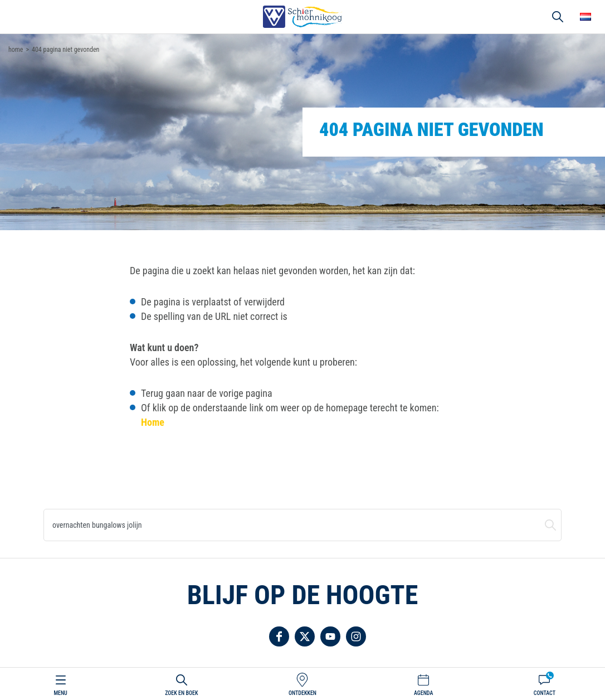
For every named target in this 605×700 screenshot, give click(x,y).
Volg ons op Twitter (305, 636)
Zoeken (550, 525)
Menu (60, 693)
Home (153, 422)
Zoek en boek (181, 693)
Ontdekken (302, 693)
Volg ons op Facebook (279, 636)
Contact (545, 693)
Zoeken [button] (558, 17)
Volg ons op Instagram (356, 636)
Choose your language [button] (586, 17)
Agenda (423, 693)
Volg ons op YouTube (330, 636)
